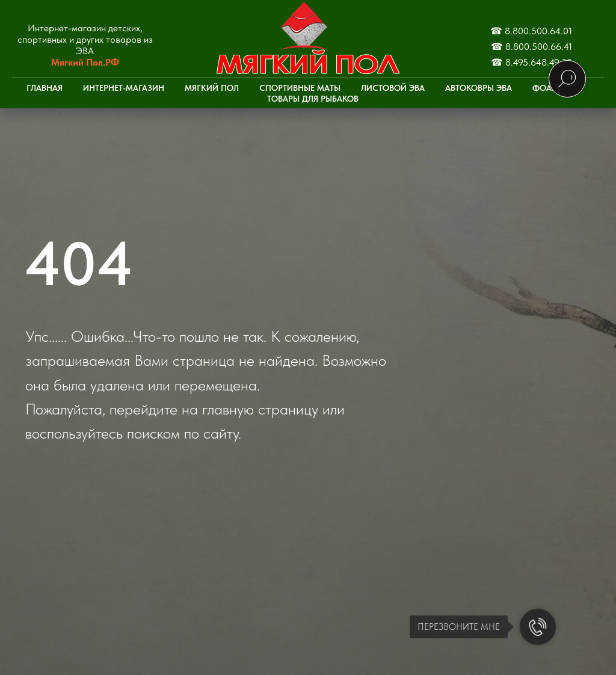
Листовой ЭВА (393, 88)
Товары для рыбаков (313, 99)
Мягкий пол (212, 88)
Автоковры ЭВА (479, 88)
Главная (45, 88)
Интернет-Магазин (124, 88)
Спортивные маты (300, 88)
